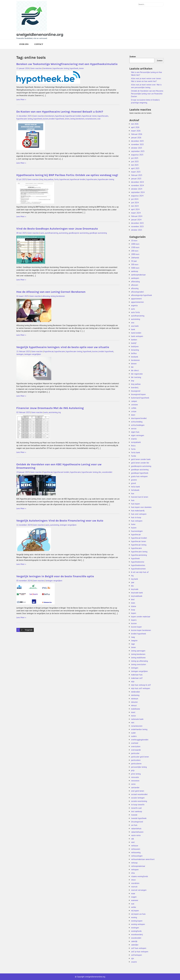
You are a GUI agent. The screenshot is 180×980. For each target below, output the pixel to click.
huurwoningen (137, 531)
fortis (56, 179)
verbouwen (136, 849)
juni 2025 (135, 161)
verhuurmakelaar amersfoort (143, 859)
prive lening (136, 774)
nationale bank (137, 719)
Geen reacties (36, 68)
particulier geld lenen (140, 757)
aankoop (135, 271)
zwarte (134, 962)
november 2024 (137, 185)
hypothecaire (103, 116)
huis (133, 500)
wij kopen (135, 911)
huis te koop (136, 517)
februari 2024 (137, 216)
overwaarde (136, 750)
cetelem (134, 405)
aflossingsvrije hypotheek (142, 295)
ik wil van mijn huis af (140, 572)
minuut (134, 705)
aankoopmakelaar (138, 275)
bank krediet (136, 333)
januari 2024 (136, 220)
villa (133, 873)
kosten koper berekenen (141, 630)
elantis (134, 439)
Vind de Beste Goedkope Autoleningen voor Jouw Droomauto (57, 229)
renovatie (135, 777)
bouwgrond (136, 391)
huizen (134, 528)
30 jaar (134, 261)
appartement (136, 299)
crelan (134, 411)
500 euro (135, 264)
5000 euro (135, 268)
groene (134, 480)
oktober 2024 (137, 189)
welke (134, 907)
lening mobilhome (138, 658)
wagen (134, 897)
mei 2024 (135, 206)
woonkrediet (107, 472)
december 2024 (137, 182)
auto (42, 233)
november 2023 (137, 226)
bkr (132, 367)
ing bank (135, 579)
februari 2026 (137, 134)
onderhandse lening (139, 729)
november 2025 (137, 144)
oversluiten (136, 746)
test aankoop (137, 811)
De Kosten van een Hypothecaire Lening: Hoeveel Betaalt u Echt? (60, 112)
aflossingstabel (137, 292)
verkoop (134, 863)
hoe (133, 493)
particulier (135, 753)
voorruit (134, 887)
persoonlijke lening (139, 767)
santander (135, 787)
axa (133, 323)
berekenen (48, 68)
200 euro (135, 251)
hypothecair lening (139, 545)
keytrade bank (137, 593)
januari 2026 (136, 138)
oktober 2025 (137, 148)
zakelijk (134, 941)
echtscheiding (137, 422)
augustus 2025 (137, 155)
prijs (133, 770)
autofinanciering (52, 233)
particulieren (136, 764)
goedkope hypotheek (140, 473)
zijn (132, 958)
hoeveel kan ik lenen (140, 497)
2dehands (135, 258)
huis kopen (135, 504)
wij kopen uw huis (138, 914)
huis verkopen (137, 521)
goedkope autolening (98, 233)
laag (133, 637)
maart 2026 (136, 131)
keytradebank (137, 596)
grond (133, 483)
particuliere (136, 760)
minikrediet (136, 692)
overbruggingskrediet (140, 740)
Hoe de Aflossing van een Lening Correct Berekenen (51, 292)
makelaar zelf (137, 678)
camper (134, 401)
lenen (81, 68)
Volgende (29, 630)
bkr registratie (137, 374)
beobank (135, 357)
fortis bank (136, 452)
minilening (135, 695)
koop (133, 610)
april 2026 (135, 127)
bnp (42, 179)
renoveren (135, 781)
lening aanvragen (138, 651)
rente (133, 784)
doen (133, 415)
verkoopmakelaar (138, 866)
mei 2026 (135, 124)
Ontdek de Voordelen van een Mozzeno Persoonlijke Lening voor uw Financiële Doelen (147, 94)
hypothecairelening (139, 555)
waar (133, 893)
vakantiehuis (136, 829)
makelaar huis (137, 675)
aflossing (46, 296)
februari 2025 (137, 175)
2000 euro (135, 254)
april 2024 (135, 209)
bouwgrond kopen (138, 394)
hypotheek (74, 68)
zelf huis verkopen (139, 948)
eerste (134, 429)
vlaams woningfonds (140, 876)
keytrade (135, 589)
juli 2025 (135, 158)
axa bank (135, 326)
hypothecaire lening (61, 68)
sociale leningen (138, 798)
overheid (135, 743)
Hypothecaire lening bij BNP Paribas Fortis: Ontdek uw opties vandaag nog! (67, 175)
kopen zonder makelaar (141, 617)
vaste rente (136, 835)
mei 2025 (135, 165)
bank (133, 329)
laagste (134, 640)
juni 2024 (135, 203)
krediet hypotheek (57, 119)
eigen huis (135, 432)
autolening (63, 233)
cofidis (134, 408)
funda (134, 456)
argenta (134, 305)
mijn (133, 682)
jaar (133, 582)
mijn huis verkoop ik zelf (141, 685)
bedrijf (134, 343)
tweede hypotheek (139, 818)
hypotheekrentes (138, 565)
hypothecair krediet (73, 116)
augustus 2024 (137, 196)
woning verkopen (138, 924)
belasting (135, 350)
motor (134, 716)
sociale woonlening (139, 801)
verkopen (135, 870)
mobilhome (136, 709)
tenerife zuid (136, 808)
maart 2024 (136, 213)
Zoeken (133, 57)
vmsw (133, 880)
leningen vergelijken (33, 354)
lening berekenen (77, 119)
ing (60, 412)
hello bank (135, 487)
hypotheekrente (138, 562)
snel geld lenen (138, 791)
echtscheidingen (138, 425)
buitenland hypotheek (140, 398)
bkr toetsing (136, 377)
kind (133, 599)
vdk (132, 839)
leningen (20, 354)
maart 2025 (136, 172)
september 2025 (138, 151)
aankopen (135, 278)
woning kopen (137, 921)
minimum (135, 699)
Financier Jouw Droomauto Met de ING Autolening (50, 408)
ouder (133, 733)
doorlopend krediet (139, 418)
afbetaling (135, 282)
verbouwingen (137, 856)
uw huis (134, 825)
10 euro (134, 241)
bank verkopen (137, 336)
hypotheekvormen (138, 569)
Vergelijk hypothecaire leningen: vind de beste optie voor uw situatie (63, 347)
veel (133, 842)
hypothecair (60, 116)
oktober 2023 (137, 230)
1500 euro (135, 247)
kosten (46, 119)
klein (133, 603)
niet (133, 723)
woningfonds (136, 931)
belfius (134, 353)
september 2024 (138, 192)
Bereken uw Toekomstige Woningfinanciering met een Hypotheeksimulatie (67, 64)
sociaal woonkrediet (139, 794)
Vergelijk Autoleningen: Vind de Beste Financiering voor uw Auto (60, 521)
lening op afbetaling (139, 661)
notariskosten (91, 119)
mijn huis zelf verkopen (141, 688)
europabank (136, 442)
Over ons (24, 44)
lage (133, 644)
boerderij (135, 388)
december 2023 (137, 223)
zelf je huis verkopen (140, 952)
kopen (134, 613)
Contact (39, 44)
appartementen (137, 302)
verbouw (135, 846)
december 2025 (137, 141)
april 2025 (135, 168)
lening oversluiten (139, 664)
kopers (134, 620)
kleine (134, 606)
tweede (134, 815)
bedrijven (135, 346)
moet (133, 712)
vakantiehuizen (137, 832)
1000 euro (135, 244)
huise (133, 524)
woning (134, 917)
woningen (135, 928)
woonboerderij (137, 934)
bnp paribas (49, 179)
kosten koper (136, 627)
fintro (133, 446)
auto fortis (135, 312)
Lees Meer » (21, 99)
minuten (134, 702)
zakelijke (135, 945)
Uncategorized (137, 822)
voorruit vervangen (139, 890)
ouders (134, 736)
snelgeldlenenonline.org (40, 35)
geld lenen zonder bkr (140, 463)
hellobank (135, 490)
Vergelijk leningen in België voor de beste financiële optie (55, 576)
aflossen (135, 285)
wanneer (135, 900)
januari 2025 (136, 179)
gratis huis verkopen (139, 476)
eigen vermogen (138, 435)
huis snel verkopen (139, 514)
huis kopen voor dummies (141, 507)
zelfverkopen (136, 955)
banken (134, 340)
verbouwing (136, 852)
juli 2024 (135, 199)
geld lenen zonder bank (141, 459)
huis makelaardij (138, 511)
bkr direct (135, 370)
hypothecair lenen (89, 116)
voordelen (135, 883)
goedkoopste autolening (79, 233)
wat (99, 119)
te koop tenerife (138, 805)
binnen (134, 364)
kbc (100, 472)
